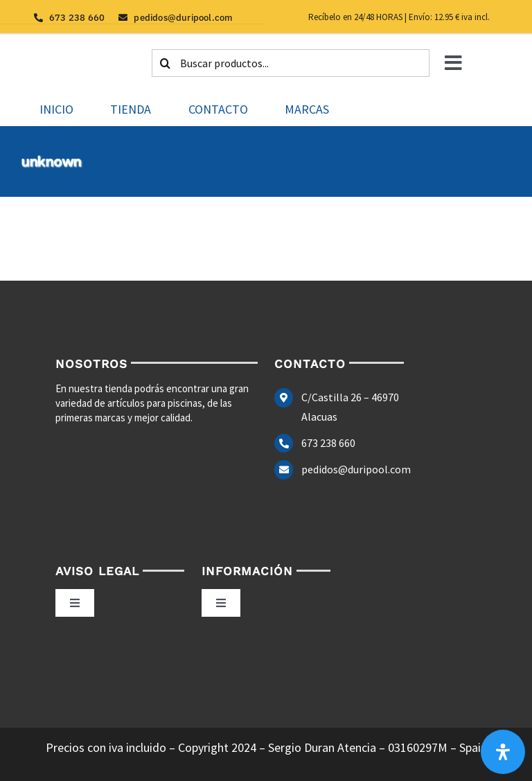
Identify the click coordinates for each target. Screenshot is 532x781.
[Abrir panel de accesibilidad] (503, 752)
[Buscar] (166, 63)
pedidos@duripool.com (356, 469)
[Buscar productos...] (291, 63)
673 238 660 (328, 443)
